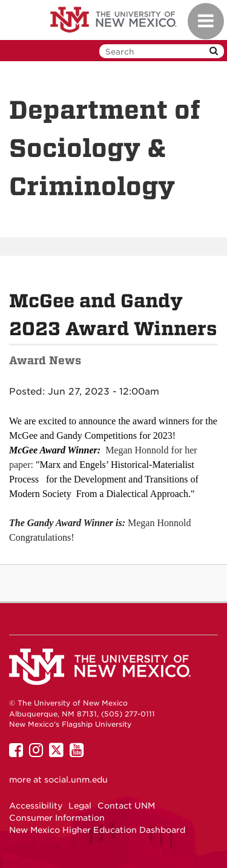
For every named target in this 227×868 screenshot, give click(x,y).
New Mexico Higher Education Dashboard (97, 830)
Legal (80, 806)
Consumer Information (57, 818)
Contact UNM (126, 806)
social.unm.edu (76, 780)
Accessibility (36, 806)
